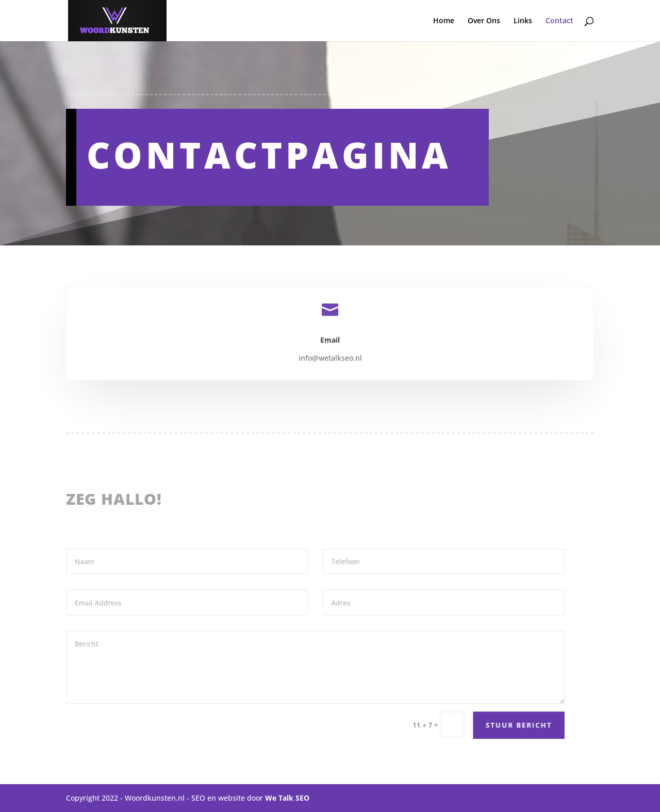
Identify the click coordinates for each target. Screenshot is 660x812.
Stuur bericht (506, 723)
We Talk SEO (287, 798)
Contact (559, 21)
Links (523, 21)
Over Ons (484, 21)
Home (444, 21)
